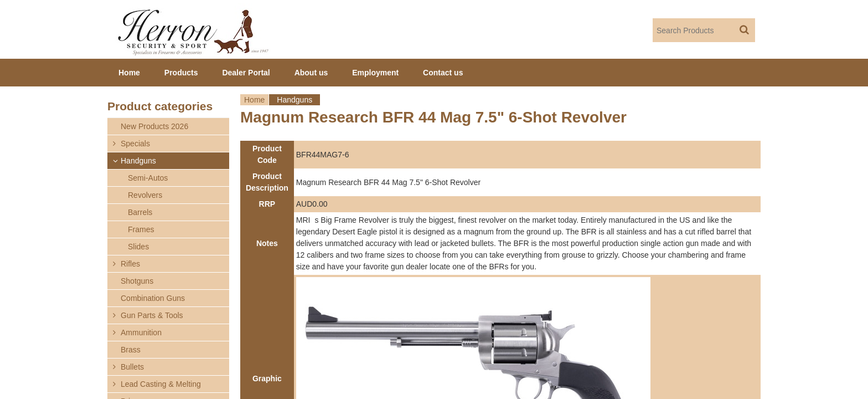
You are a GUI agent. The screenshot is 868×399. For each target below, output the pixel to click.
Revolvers (145, 195)
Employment (375, 73)
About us (311, 73)
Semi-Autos (148, 178)
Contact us (443, 73)
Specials (135, 144)
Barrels (140, 212)
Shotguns (137, 281)
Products (181, 73)
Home (254, 100)
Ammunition (141, 332)
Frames (141, 229)
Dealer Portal (246, 73)
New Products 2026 (154, 126)
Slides (138, 247)
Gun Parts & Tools (152, 315)
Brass (131, 350)
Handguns (294, 100)
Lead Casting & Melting (161, 384)
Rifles (130, 264)
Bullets (132, 367)
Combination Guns (153, 298)
